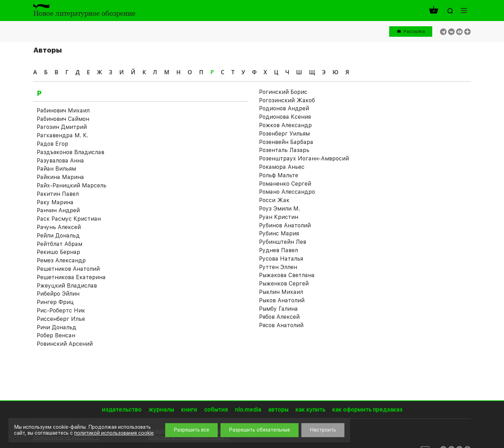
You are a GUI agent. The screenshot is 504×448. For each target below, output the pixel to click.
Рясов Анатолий (281, 325)
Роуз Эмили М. (279, 209)
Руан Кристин (279, 217)
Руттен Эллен (278, 267)
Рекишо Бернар (58, 252)
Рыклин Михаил (281, 292)
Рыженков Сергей (284, 284)
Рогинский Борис (283, 92)
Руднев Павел (278, 250)
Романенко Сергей (285, 184)
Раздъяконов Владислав (71, 152)
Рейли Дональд (58, 236)
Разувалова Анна (60, 161)
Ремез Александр (61, 260)
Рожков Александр (285, 125)
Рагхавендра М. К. (62, 135)
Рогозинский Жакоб (287, 100)
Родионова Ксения (285, 117)
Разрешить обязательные (260, 430)
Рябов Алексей (279, 317)
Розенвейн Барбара (286, 142)
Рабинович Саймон (63, 119)
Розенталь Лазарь (284, 150)
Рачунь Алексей (59, 227)
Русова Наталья (281, 259)
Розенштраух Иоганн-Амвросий (304, 158)
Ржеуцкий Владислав (67, 286)
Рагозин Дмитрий (62, 127)
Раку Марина (55, 202)
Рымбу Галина (278, 309)
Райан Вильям (56, 169)
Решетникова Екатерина (71, 277)
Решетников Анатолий (68, 269)
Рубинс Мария (279, 233)
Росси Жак (274, 200)
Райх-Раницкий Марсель (72, 185)
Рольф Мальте (279, 175)
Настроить (323, 430)
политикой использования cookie (114, 433)
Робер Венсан (56, 335)
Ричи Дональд (57, 327)
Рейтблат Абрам (59, 244)
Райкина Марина (60, 177)
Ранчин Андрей (58, 210)
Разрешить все (191, 430)
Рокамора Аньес (282, 167)
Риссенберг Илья (61, 319)
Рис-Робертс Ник (61, 311)
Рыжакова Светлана (287, 275)
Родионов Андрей (284, 108)
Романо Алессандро (287, 192)
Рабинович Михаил (63, 111)
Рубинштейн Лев (283, 242)
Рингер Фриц (55, 302)
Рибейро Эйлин (58, 294)
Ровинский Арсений (65, 344)
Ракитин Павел (58, 194)
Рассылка (414, 31)
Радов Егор (52, 144)
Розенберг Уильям (284, 134)
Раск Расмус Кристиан (69, 219)
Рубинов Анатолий (285, 225)
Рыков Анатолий (282, 300)
